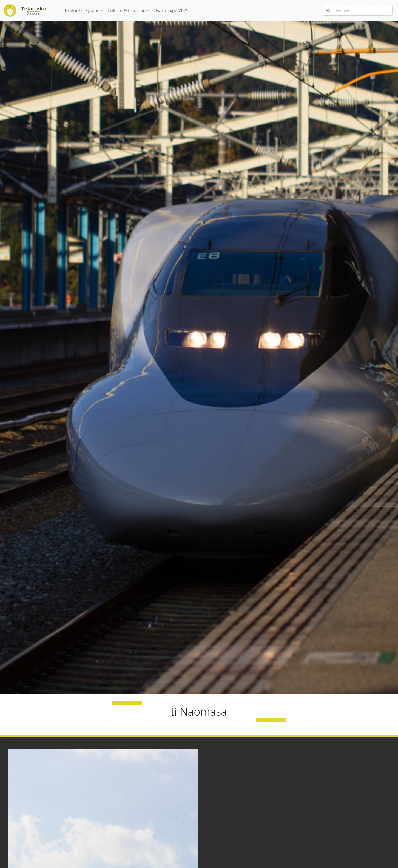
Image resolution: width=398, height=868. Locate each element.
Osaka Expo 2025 (171, 10)
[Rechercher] (358, 10)
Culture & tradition (127, 10)
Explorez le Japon (82, 10)
